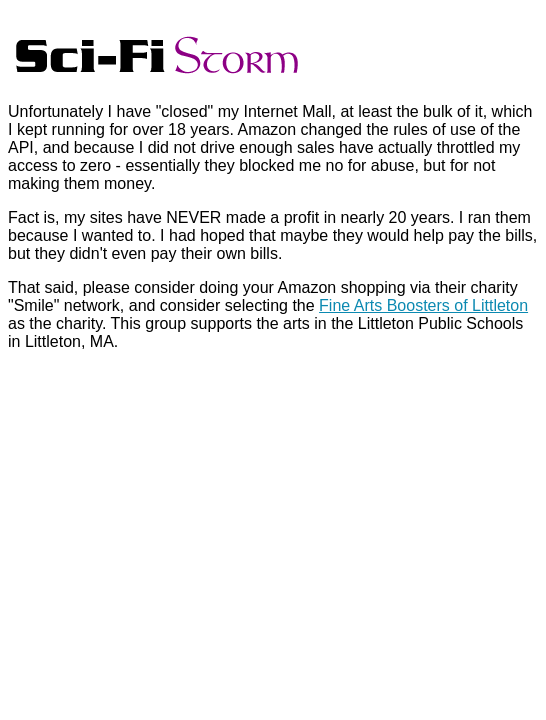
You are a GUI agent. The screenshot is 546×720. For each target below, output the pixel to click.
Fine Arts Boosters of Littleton (423, 305)
